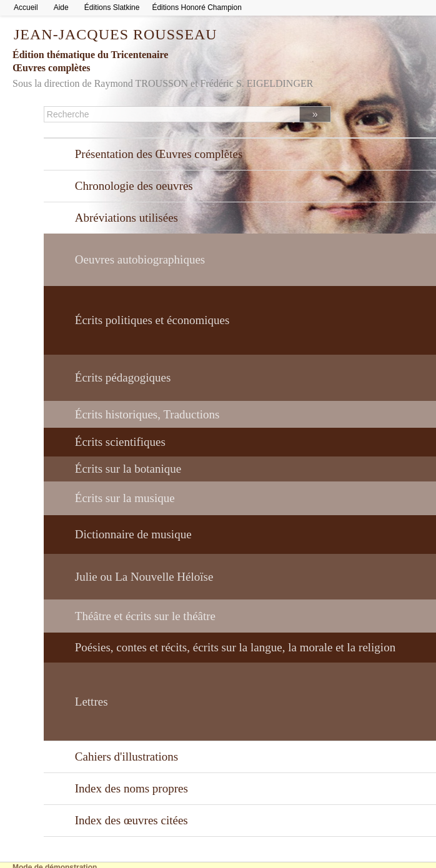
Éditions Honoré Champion (196, 7)
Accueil (26, 7)
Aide (61, 7)
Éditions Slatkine (112, 7)
